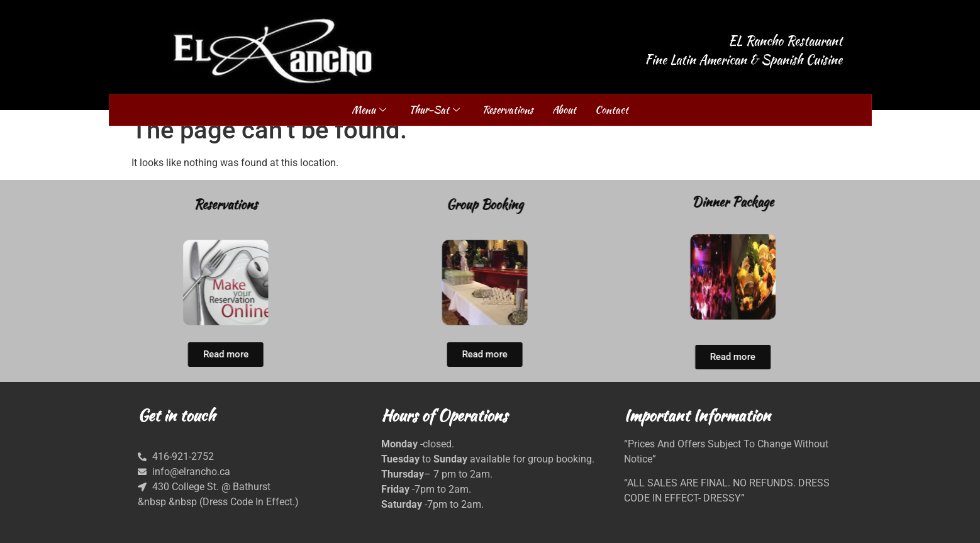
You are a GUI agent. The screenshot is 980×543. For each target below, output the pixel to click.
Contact (612, 110)
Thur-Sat (434, 110)
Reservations (508, 110)
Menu (369, 110)
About (564, 110)
